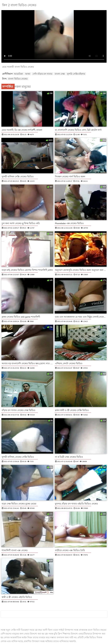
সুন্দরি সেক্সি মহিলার (76, 74)
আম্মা (28, 74)
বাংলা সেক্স (60, 74)
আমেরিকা (18, 74)
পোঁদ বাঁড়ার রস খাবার (43, 74)
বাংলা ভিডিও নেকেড (18, 79)
